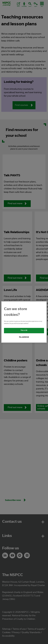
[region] (24, 322)
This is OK (24, 330)
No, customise (24, 337)
